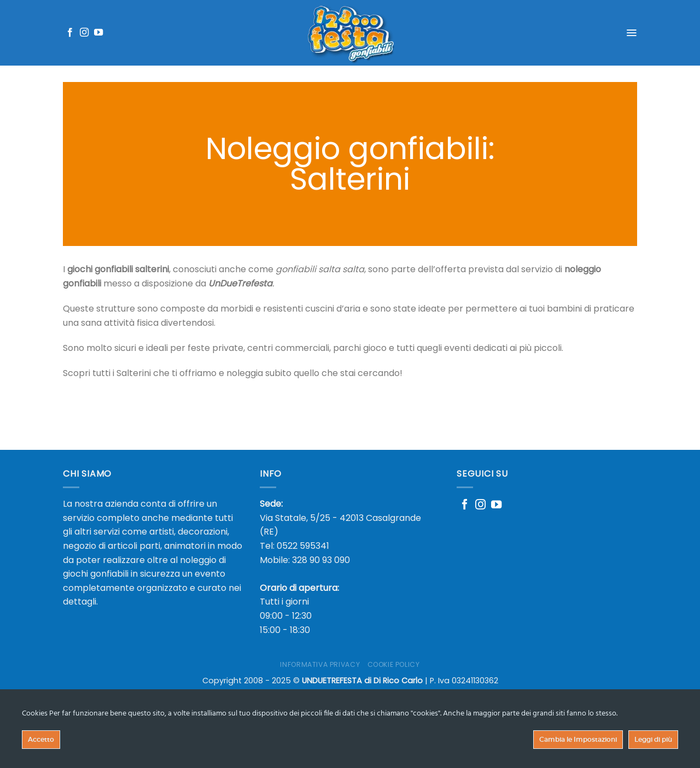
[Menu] (631, 33)
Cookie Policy (394, 664)
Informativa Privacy (320, 664)
